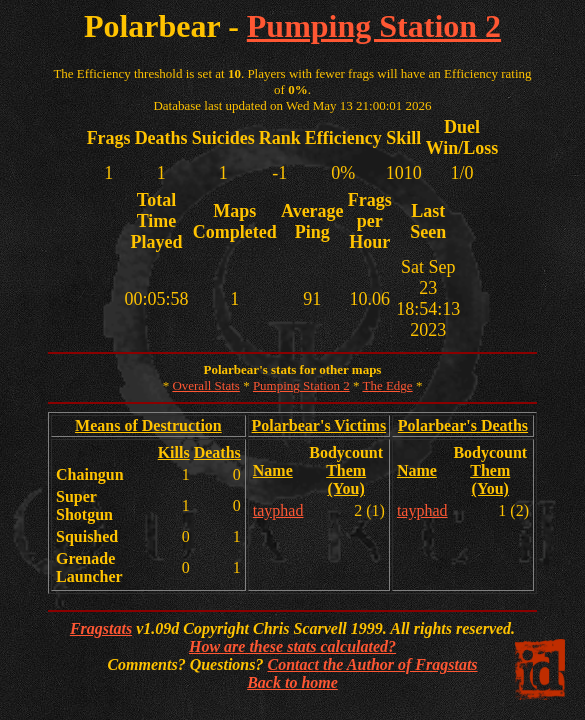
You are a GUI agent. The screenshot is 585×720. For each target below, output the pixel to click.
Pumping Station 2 (374, 26)
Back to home (292, 682)
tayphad (278, 510)
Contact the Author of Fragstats (372, 664)
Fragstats (101, 628)
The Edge (387, 385)
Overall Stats (206, 385)
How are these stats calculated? (292, 646)
